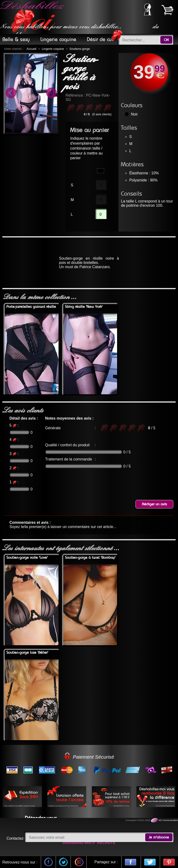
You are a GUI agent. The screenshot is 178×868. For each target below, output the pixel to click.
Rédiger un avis (154, 504)
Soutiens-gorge (80, 49)
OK (166, 40)
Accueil (32, 49)
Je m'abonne (159, 837)
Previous (11, 94)
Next (51, 94)
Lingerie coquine (53, 49)
